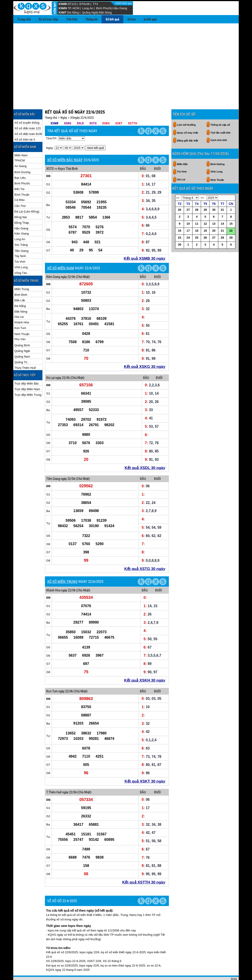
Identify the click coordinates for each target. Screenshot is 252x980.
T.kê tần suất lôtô (220, 118)
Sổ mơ (132, 19)
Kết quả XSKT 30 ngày (145, 767)
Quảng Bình (22, 331)
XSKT (119, 109)
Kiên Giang (22, 219)
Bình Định (21, 280)
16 (179, 216)
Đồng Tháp (22, 208)
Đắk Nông (105, 12)
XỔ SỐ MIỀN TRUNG (62, 567)
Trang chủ (24, 19)
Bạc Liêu (20, 163)
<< (178, 183)
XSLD (80, 109)
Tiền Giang (21, 236)
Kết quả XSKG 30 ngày (145, 352)
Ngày (64, 103)
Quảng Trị (21, 348)
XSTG (93, 109)
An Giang (20, 151)
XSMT (62, 12)
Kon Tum (20, 313)
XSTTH (133, 109)
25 (197, 223)
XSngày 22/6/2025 (82, 103)
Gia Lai (19, 302)
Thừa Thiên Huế (25, 353)
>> (202, 183)
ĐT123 (72, 4)
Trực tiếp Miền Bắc (27, 369)
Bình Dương (22, 158)
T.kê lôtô (72, 19)
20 (214, 216)
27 (188, 195)
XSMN (63, 8)
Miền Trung (22, 274)
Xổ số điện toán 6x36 (28, 119)
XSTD (50, 154)
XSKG (68, 109)
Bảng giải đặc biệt (188, 126)
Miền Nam (21, 141)
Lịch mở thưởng (186, 110)
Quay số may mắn (188, 118)
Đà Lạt (50, 363)
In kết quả (150, 19)
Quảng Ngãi (90, 12)
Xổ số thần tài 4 (25, 125)
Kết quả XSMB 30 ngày (145, 244)
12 (205, 209)
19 (205, 216)
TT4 (95, 4)
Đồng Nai (21, 202)
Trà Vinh (20, 247)
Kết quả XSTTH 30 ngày (144, 868)
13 (214, 209)
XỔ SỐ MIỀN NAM (61, 253)
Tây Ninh (20, 241)
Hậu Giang (120, 8)
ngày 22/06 (68, 262)
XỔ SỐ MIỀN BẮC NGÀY (65, 145)
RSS (234, 964)
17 (188, 216)
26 (179, 195)
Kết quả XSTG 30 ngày (145, 554)
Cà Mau (20, 185)
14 (222, 209)
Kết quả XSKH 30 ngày (145, 666)
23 (179, 223)
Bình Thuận (22, 180)
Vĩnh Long (21, 253)
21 (222, 216)
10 (188, 209)
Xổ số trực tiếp (48, 19)
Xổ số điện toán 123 (28, 114)
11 (197, 209)
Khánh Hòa (22, 308)
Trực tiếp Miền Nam (27, 375)
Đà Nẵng (73, 12)
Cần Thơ (20, 191)
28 (197, 195)
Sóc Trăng (21, 230)
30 (214, 195)
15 (231, 209)
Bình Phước (104, 8)
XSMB (63, 4)
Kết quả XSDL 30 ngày (145, 453)
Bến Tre (19, 174)
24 (188, 223)
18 (197, 216)
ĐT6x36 (85, 4)
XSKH (106, 109)
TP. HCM (73, 8)
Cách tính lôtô (219, 125)
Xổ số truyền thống (27, 108)
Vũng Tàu (21, 258)
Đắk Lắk (20, 286)
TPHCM (20, 146)
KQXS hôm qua (124, 3)
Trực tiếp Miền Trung (28, 380)
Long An (88, 8)
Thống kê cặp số (220, 110)
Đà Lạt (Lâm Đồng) (27, 197)
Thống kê (91, 19)
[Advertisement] (126, 57)
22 (231, 216)
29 (205, 195)
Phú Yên (20, 325)
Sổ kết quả (112, 19)
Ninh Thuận (22, 319)
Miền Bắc (182, 150)
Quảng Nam (22, 342)
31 (222, 195)
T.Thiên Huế (54, 778)
